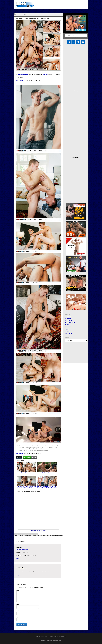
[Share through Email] (34, 457)
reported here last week (23, 74)
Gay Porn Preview (69, 320)
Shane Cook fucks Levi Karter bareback (49, 76)
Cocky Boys (27, 492)
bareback (23, 492)
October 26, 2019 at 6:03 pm (23, 569)
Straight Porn (68, 330)
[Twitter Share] (19, 457)
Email (18, 611)
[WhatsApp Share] (27, 457)
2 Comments (29, 15)
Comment (19, 590)
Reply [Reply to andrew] (18, 575)
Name (18, 605)
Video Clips (67, 332)
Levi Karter (33, 492)
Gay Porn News (68, 319)
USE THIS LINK (20, 81)
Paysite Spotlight (68, 326)
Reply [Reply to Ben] (18, 558)
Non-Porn (67, 324)
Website (18, 617)
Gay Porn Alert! (68, 317)
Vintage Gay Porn (68, 334)
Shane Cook (45, 74)
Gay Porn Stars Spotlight (45, 15)
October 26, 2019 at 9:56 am (22, 549)
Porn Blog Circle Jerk (69, 328)
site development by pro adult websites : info (51, 641)
